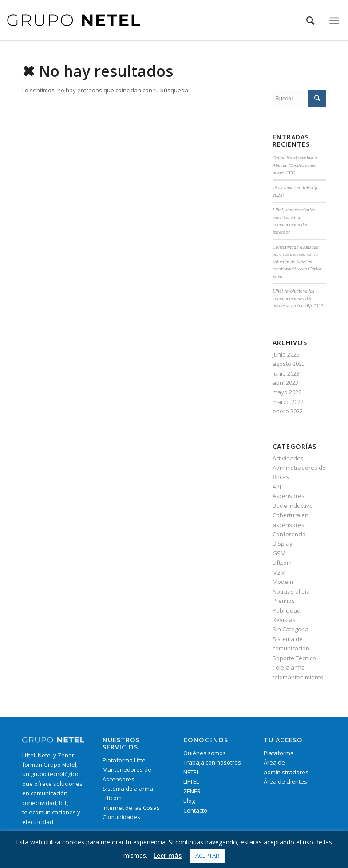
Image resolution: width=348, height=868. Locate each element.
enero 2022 (288, 411)
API (277, 487)
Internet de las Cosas (131, 808)
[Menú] (334, 20)
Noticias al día (291, 591)
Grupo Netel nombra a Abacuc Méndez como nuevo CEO (295, 165)
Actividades (288, 458)
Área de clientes (285, 781)
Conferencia (289, 534)
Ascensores (289, 496)
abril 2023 (285, 383)
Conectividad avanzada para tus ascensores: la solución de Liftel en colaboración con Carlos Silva (297, 262)
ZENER (192, 791)
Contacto (195, 810)
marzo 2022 (288, 402)
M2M (279, 572)
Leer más (168, 855)
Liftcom (282, 563)
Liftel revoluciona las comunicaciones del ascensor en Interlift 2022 (298, 298)
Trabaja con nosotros (212, 762)
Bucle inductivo (293, 506)
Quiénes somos (205, 753)
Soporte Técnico (294, 658)
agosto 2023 (289, 364)
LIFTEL (191, 781)
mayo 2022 (287, 392)
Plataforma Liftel (125, 760)
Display (283, 543)
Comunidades (121, 817)
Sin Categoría (291, 629)
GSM (279, 553)
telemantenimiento (298, 677)
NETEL (191, 772)
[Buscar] (310, 20)
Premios (284, 601)
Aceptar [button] (207, 856)
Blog (189, 801)
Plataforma (279, 753)
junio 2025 (286, 354)
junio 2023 (286, 373)
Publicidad (287, 610)
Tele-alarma (289, 667)
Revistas (284, 620)
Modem (283, 582)
